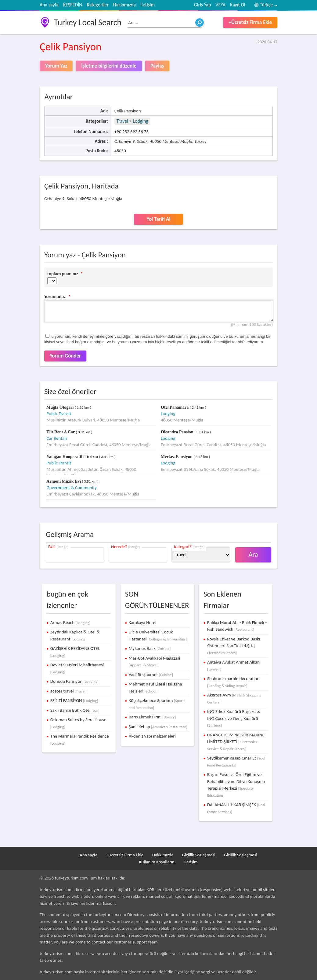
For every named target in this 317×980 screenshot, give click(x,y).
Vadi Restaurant (151, 675)
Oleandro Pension (178, 432)
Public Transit (59, 414)
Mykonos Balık (150, 648)
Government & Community (72, 488)
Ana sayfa (49, 5)
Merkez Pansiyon (177, 457)
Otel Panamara (175, 407)
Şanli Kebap (158, 727)
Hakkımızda (124, 5)
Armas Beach (70, 622)
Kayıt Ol (238, 5)
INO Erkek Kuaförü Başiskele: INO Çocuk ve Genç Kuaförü (234, 718)
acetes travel (68, 691)
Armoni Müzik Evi (64, 481)
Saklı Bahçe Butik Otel (75, 710)
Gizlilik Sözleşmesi (199, 855)
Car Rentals (57, 438)
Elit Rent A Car (61, 432)
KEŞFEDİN (73, 5)
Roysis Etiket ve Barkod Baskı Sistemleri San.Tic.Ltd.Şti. (234, 646)
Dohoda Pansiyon (74, 681)
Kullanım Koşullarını (157, 862)
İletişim (148, 5)
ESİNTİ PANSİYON (74, 700)
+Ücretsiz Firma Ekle (250, 22)
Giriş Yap (203, 5)
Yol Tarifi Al (158, 219)
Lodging (140, 121)
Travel (122, 121)
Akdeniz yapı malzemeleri (152, 736)
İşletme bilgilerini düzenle (109, 66)
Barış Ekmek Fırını (152, 717)
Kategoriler (98, 5)
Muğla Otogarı (61, 407)
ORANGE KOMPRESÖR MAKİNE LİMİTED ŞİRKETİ (236, 742)
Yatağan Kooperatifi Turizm (73, 457)
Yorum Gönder (65, 356)
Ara (253, 554)
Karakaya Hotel (142, 622)
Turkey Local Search (88, 22)
